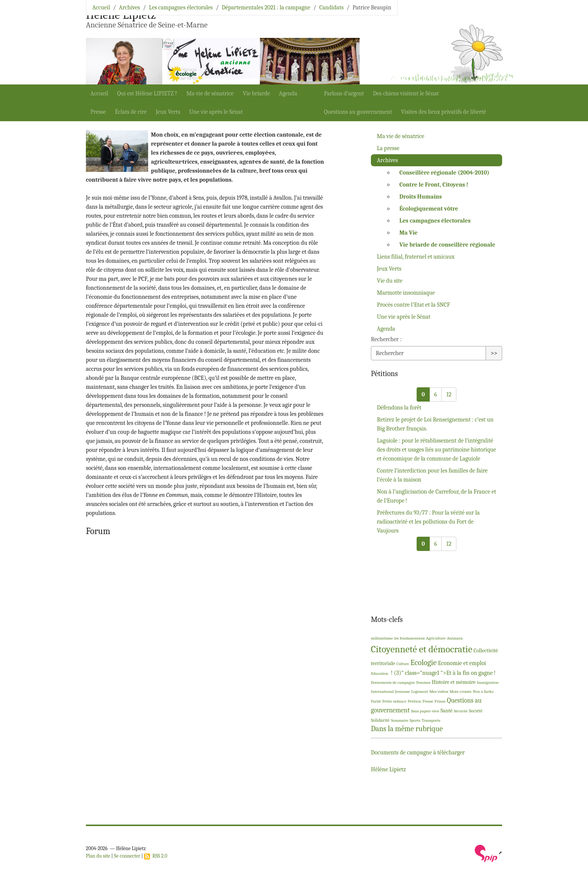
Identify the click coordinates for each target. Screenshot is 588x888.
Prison (440, 701)
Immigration (487, 683)
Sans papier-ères (425, 711)
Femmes (423, 683)
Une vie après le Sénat (216, 112)
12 (449, 394)
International (382, 692)
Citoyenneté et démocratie (421, 649)
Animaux (455, 638)
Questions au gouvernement (358, 112)
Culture (403, 664)
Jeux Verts (168, 112)
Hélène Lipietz (388, 769)
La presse (388, 148)
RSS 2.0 (156, 856)
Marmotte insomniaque (406, 293)
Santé (446, 711)
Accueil (99, 93)
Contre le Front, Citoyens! (434, 185)
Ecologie (423, 662)
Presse (98, 112)
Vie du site (390, 281)
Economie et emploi (462, 663)
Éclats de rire (131, 112)
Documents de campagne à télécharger (418, 753)
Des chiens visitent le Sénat (406, 93)
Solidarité (380, 720)
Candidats (331, 8)
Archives (129, 8)
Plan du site (98, 856)
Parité (376, 701)
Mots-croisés (460, 692)
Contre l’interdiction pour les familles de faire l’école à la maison (432, 475)
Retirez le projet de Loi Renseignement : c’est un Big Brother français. (435, 424)
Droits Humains (421, 197)
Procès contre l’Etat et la (413, 305)
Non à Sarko (483, 692)
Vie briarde (256, 93)
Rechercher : (386, 339)
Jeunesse (403, 692)
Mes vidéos (439, 692)
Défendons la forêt (399, 408)
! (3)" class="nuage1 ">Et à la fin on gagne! (443, 673)
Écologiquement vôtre (429, 209)
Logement (420, 692)
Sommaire (399, 720)
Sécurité (461, 711)
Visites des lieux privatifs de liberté (443, 112)
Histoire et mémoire (454, 682)
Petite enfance (394, 701)
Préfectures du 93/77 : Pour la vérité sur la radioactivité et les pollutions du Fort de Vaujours (428, 522)
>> (494, 353)
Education (379, 674)
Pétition (414, 701)
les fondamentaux (409, 638)
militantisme (382, 638)
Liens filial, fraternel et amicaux (416, 257)
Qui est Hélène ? (147, 93)
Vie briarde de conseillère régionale (447, 245)
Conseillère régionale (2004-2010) (444, 173)
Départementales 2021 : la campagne (266, 8)
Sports (415, 720)
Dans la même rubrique (407, 729)
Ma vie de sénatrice (210, 93)
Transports (431, 720)
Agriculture (436, 638)
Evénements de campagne (393, 683)
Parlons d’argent (344, 93)
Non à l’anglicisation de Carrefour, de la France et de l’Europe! (436, 496)
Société (476, 711)
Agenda (288, 93)
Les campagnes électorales (181, 8)
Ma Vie (409, 233)
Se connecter (127, 856)
